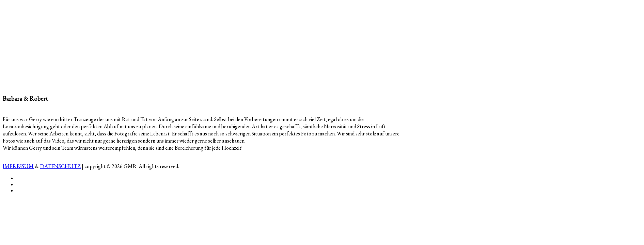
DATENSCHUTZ (60, 166)
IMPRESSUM (18, 166)
